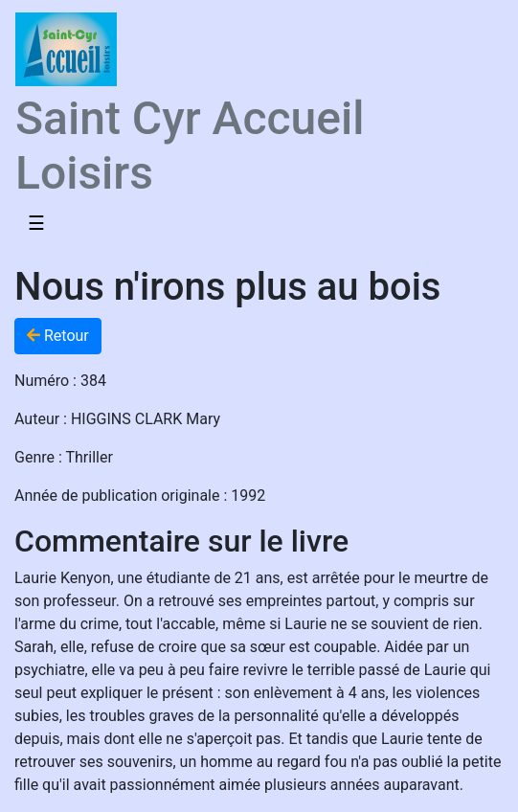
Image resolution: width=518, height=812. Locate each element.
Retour (58, 336)
